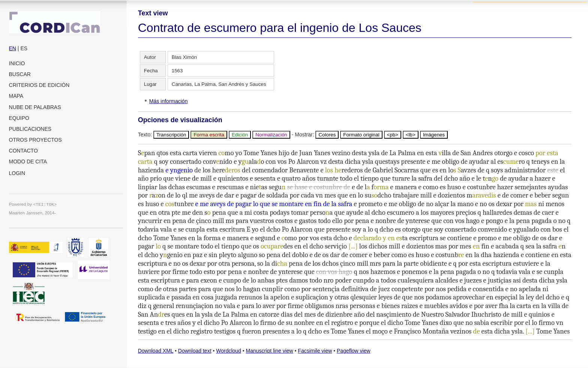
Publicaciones (30, 129)
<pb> (393, 135)
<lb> (411, 135)
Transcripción (171, 135)
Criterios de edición (39, 85)
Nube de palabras (35, 107)
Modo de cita (28, 162)
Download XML (156, 351)
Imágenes (434, 135)
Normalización (271, 135)
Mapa (16, 96)
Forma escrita (209, 135)
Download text (195, 351)
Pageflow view (354, 351)
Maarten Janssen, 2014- (33, 213)
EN (13, 48)
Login (17, 173)
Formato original (361, 135)
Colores (327, 135)
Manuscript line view (270, 351)
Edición (240, 135)
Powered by (33, 204)
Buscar (20, 74)
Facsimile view (315, 351)
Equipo (19, 118)
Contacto (23, 151)
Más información (169, 101)
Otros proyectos (35, 140)
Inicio (17, 63)
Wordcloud (229, 351)
